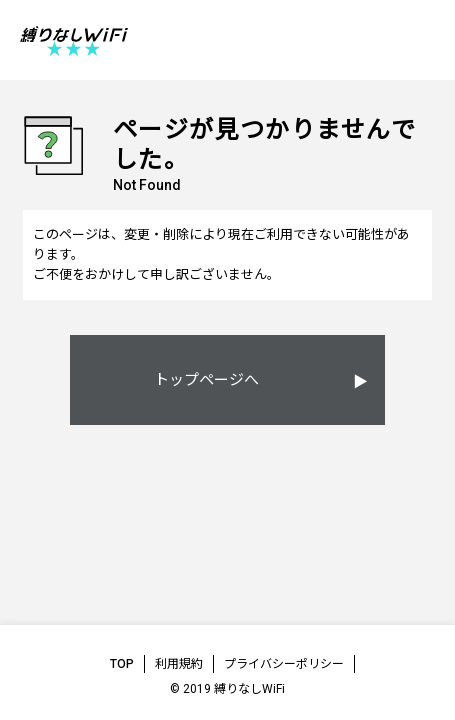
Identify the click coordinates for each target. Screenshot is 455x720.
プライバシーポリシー (284, 664)
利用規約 (179, 664)
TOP (122, 664)
